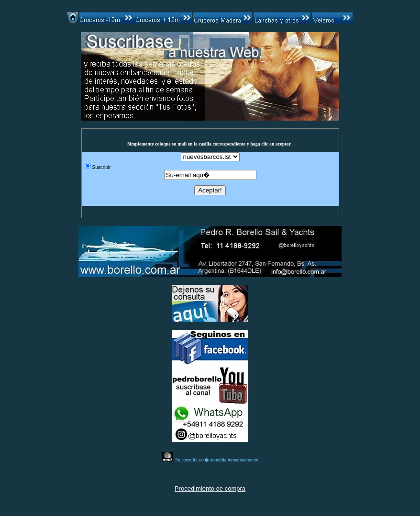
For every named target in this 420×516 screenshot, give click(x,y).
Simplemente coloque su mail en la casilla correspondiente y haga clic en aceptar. (210, 144)
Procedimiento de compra (210, 488)
